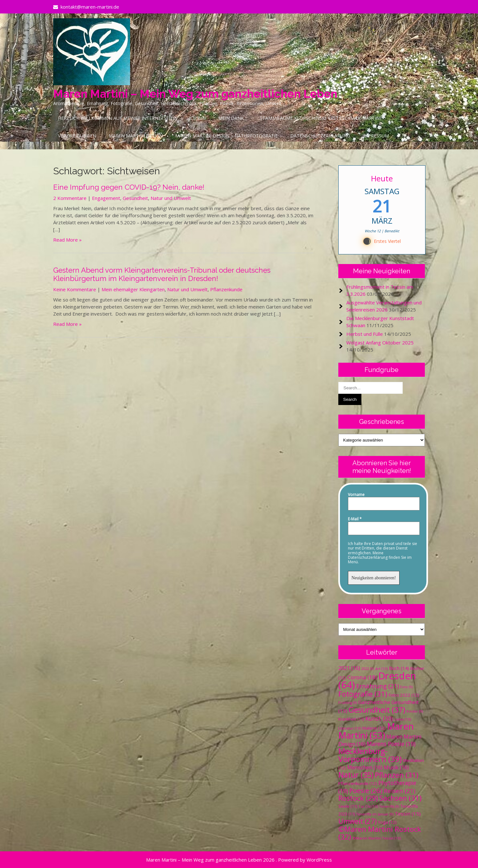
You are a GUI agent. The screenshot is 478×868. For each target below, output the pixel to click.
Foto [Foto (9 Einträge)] (406, 687)
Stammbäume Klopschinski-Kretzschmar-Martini (320, 118)
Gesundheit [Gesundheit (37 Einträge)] (377, 710)
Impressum (376, 136)
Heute (382, 178)
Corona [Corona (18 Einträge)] (362, 677)
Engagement (106, 198)
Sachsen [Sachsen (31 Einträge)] (400, 798)
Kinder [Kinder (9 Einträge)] (415, 711)
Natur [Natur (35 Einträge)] (356, 775)
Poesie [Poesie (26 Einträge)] (366, 790)
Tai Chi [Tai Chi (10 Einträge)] (368, 806)
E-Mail (355, 519)
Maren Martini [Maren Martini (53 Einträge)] (376, 731)
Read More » (67, 240)
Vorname (356, 495)
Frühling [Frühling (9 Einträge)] (348, 703)
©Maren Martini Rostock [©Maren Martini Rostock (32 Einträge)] (380, 833)
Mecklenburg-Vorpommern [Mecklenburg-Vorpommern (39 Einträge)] (370, 755)
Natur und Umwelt (171, 198)
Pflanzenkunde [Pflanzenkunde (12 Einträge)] (358, 783)
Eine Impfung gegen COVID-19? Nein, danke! (129, 187)
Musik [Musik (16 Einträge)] (396, 767)
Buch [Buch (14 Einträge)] (399, 668)
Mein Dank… (233, 118)
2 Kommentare (70, 198)
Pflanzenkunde (226, 289)
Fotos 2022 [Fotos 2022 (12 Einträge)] (404, 695)
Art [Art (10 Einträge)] (381, 669)
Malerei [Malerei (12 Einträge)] (374, 728)
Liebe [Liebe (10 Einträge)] (403, 719)
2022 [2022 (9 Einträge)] (368, 669)
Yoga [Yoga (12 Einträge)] (387, 822)
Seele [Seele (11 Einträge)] (348, 806)
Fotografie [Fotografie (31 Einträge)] (363, 694)
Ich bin (197, 118)
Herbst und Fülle (365, 334)
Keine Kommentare (75, 289)
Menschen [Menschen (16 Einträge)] (365, 767)
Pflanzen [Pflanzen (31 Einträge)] (397, 775)
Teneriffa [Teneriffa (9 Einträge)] (389, 806)
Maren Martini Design (136, 136)
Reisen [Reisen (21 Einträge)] (400, 791)
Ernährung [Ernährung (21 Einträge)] (378, 686)
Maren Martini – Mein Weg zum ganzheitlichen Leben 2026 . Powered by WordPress (239, 860)
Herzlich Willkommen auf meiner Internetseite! (117, 118)
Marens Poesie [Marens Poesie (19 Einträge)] (391, 744)
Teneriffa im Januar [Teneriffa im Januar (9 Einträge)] (375, 814)
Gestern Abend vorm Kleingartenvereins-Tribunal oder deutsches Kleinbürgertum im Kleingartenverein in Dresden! (162, 274)
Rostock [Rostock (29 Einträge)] (358, 798)
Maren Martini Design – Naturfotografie (227, 136)
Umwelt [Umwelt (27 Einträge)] (358, 821)
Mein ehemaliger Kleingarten (133, 289)
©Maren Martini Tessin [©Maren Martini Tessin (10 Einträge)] (377, 838)
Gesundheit (135, 198)
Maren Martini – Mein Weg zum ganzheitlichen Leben (195, 94)
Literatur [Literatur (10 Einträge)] (350, 728)
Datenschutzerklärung (320, 136)
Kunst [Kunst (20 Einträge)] (379, 718)
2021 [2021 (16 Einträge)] (349, 668)
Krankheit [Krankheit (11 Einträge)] (351, 719)
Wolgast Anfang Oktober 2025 (380, 343)
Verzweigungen (77, 136)
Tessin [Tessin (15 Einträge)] (408, 814)
